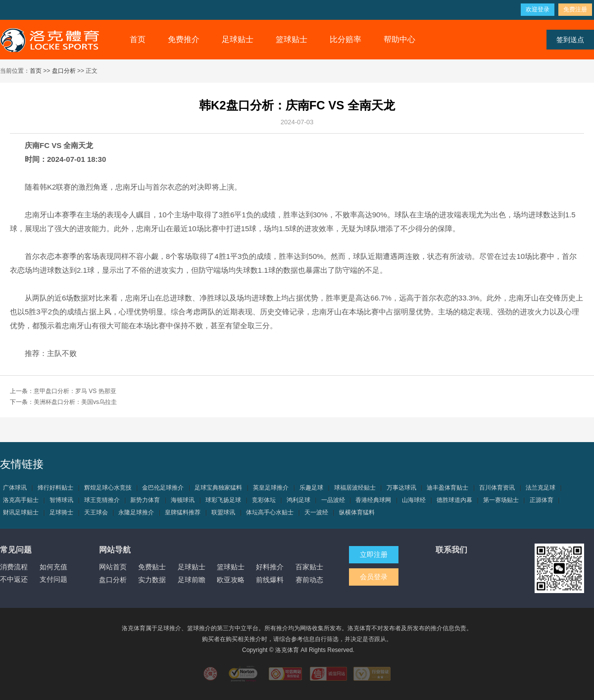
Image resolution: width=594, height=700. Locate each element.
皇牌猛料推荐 (183, 512)
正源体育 (542, 500)
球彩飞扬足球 (223, 500)
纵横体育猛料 (357, 512)
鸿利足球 (298, 500)
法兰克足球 (541, 488)
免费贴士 (152, 567)
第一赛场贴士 (501, 500)
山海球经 (414, 500)
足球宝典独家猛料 (218, 488)
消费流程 (14, 567)
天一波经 (316, 512)
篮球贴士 (292, 39)
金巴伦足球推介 (163, 488)
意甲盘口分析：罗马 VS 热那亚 (75, 391)
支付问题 (53, 579)
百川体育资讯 (497, 488)
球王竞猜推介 (102, 500)
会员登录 (374, 577)
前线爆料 (270, 580)
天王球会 (96, 512)
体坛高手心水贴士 (270, 512)
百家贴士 (309, 567)
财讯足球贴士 (21, 512)
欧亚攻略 (231, 580)
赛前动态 (309, 580)
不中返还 (14, 579)
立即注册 (374, 554)
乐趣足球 (311, 488)
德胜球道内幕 (454, 500)
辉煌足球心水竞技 (108, 488)
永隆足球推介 (136, 512)
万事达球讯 (401, 488)
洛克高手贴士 (21, 500)
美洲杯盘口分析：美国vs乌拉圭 (75, 402)
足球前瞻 (192, 580)
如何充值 (53, 567)
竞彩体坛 (264, 500)
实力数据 (152, 580)
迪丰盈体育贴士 (447, 488)
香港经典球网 (373, 500)
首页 (138, 39)
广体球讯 (15, 488)
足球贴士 (238, 39)
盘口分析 (64, 71)
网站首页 (113, 567)
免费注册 (575, 9)
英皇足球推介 (271, 488)
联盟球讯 (223, 512)
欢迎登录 (538, 9)
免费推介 (184, 39)
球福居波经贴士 (355, 488)
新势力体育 (145, 500)
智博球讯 (61, 500)
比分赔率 (346, 39)
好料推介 (270, 567)
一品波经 (333, 500)
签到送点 (570, 40)
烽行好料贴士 (55, 488)
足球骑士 (61, 512)
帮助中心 (399, 39)
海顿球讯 (183, 500)
